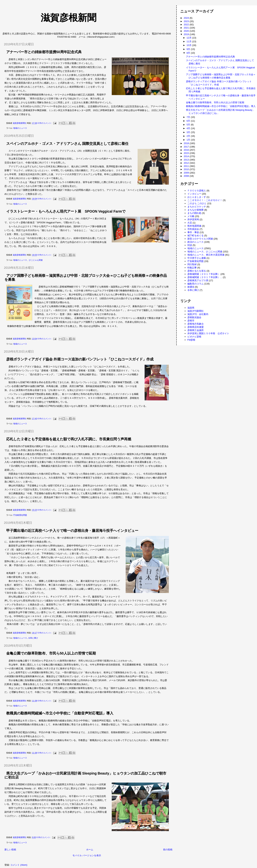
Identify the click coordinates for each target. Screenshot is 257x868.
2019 (187, 34)
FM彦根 (191, 340)
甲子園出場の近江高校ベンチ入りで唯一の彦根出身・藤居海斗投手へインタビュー (72, 531)
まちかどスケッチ (197, 207)
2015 (187, 153)
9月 (189, 49)
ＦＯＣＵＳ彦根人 (197, 191)
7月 (189, 117)
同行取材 (192, 264)
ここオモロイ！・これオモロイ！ (205, 200)
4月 (189, 128)
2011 (187, 166)
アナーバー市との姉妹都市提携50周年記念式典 (44, 52)
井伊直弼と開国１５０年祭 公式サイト (208, 333)
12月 (189, 38)
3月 (189, 132)
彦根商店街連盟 (196, 327)
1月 (189, 140)
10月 (189, 45)
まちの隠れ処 (194, 213)
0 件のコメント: (45, 123)
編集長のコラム (196, 284)
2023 (187, 21)
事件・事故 (193, 232)
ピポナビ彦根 (194, 337)
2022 (187, 25)
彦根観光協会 (194, 317)
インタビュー (194, 194)
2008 (187, 176)
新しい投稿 (10, 850)
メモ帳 (191, 216)
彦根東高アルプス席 (198, 280)
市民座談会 (193, 229)
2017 (187, 147)
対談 (190, 245)
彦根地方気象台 (196, 324)
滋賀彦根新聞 (50, 18)
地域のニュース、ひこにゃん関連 (28, 260)
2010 (187, 169)
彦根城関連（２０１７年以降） (204, 274)
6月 (189, 121)
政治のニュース (196, 242)
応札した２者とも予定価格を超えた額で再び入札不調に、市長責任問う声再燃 (69, 439)
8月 (189, 53)
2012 (187, 163)
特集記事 (192, 268)
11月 (189, 41)
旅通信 (191, 287)
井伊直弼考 (193, 219)
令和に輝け (33, 638)
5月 (189, 125)
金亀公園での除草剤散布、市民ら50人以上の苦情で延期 (51, 653)
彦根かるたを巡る (197, 271)
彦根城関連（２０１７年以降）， (205, 277)
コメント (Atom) (19, 865)
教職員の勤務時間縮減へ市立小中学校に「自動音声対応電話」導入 (60, 713)
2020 (187, 31)
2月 (189, 136)
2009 (187, 173)
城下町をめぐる (196, 236)
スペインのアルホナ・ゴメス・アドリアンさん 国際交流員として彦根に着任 (67, 144)
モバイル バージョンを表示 (87, 855)
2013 (187, 160)
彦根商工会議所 (196, 330)
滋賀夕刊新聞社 (196, 311)
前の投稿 (168, 850)
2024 (187, 18)
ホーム (90, 850)
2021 (187, 28)
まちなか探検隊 (196, 210)
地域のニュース (20, 128)
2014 (187, 156)
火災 (190, 223)
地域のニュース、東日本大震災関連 (206, 255)
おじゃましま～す (197, 197)
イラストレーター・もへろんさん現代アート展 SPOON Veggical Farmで (66, 211)
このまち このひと (197, 203)
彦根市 (191, 321)
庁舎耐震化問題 (20, 515)
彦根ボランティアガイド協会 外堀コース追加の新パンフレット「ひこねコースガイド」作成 (80, 359)
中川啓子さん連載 (197, 258)
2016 (187, 150)
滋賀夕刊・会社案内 (198, 314)
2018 (187, 143)
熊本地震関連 (194, 226)
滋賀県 (191, 308)
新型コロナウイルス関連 (200, 239)
